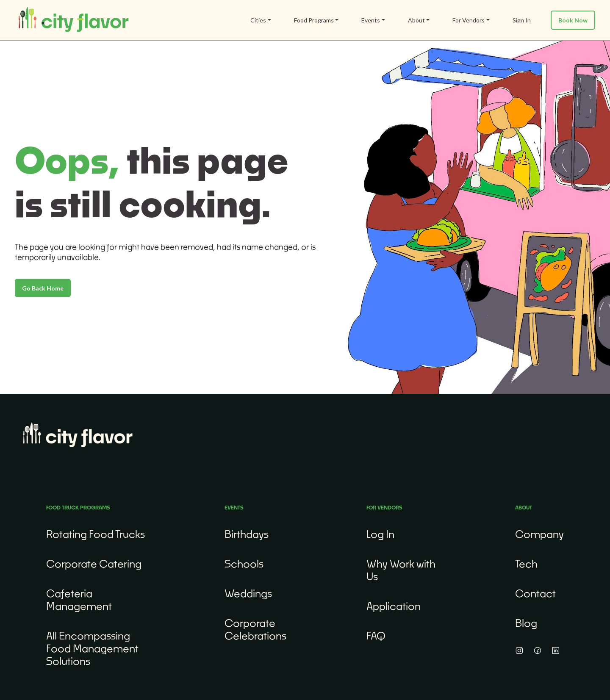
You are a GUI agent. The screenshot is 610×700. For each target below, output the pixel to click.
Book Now (573, 20)
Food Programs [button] (314, 20)
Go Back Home (43, 288)
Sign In (522, 20)
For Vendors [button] (469, 20)
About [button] (416, 20)
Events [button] (371, 20)
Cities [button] (258, 20)
